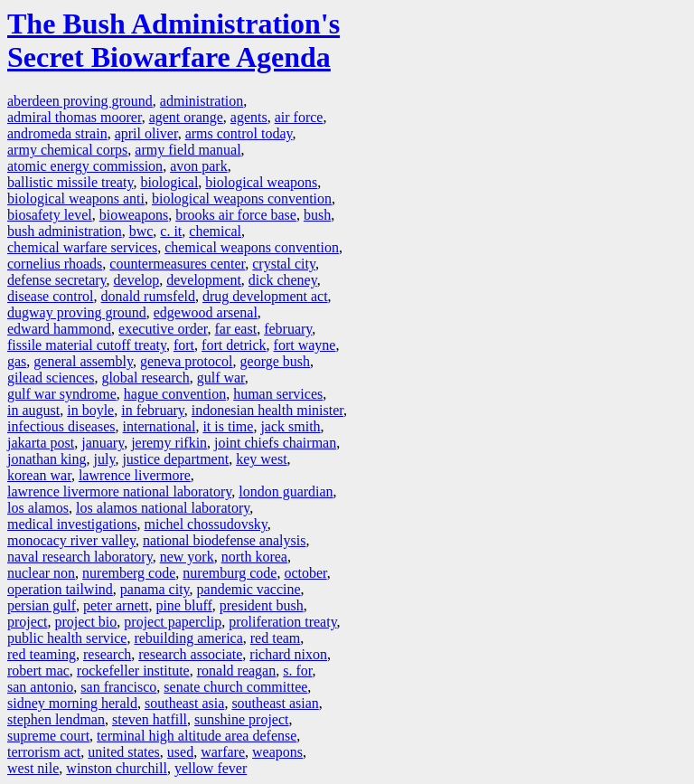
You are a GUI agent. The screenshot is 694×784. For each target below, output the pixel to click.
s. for (297, 671)
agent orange (186, 117)
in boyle (90, 410)
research (107, 654)
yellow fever (211, 768)
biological (169, 182)
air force (299, 117)
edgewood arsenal (206, 312)
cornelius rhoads (55, 264)
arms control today (239, 133)
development (204, 280)
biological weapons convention (242, 198)
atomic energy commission (85, 166)
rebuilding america (188, 638)
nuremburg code (230, 573)
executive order (163, 329)
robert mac (38, 671)
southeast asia (184, 703)
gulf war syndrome (62, 394)
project (27, 622)
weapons (277, 752)
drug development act (265, 296)
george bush (275, 361)
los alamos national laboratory (163, 508)
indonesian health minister (267, 410)
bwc (141, 231)
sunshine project (241, 719)
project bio (85, 622)
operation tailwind (60, 589)
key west (261, 459)
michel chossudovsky (206, 524)
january (103, 443)
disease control (51, 296)
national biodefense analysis (224, 540)
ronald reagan (237, 671)
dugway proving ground (77, 312)
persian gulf (42, 605)
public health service (67, 638)
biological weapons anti (76, 198)
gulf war (221, 378)
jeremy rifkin (169, 443)
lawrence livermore (135, 475)
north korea (254, 557)
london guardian (286, 491)
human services (278, 394)
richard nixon (288, 654)
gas (17, 361)
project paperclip (173, 622)
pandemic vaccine (249, 589)
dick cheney (283, 280)
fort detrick (234, 345)
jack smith (290, 426)
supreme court (48, 736)
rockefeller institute (133, 671)
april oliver (146, 133)
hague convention (175, 394)
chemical (215, 231)
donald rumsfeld (148, 296)
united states (124, 752)
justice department (175, 459)
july (105, 459)
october (305, 573)
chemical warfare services (82, 247)
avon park (199, 166)
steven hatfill (150, 719)
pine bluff (183, 605)
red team (276, 638)
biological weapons (261, 182)
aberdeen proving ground (80, 101)
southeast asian (275, 703)
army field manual (188, 150)
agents (249, 117)
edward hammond (59, 329)
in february (153, 410)
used (180, 752)
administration (202, 101)
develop (137, 280)
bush (317, 215)
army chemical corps (67, 150)
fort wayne (305, 345)
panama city (155, 589)
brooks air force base (236, 215)
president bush (262, 605)
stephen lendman (56, 719)
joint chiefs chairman (275, 443)
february (288, 329)
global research (145, 378)
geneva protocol (187, 361)
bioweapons (134, 215)
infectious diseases (61, 426)
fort (184, 345)
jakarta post (41, 443)
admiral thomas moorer (75, 117)
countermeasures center (177, 264)
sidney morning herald (72, 703)
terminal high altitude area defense (197, 736)
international (159, 426)
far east (236, 329)
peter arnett (116, 605)
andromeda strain (57, 133)
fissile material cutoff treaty (87, 345)
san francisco (118, 687)
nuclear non (41, 573)
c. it (171, 231)
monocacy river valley (71, 540)
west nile (33, 768)
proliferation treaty (282, 622)
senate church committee (235, 687)
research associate (190, 654)
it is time (228, 426)
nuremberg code (129, 573)
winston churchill (117, 768)
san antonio (40, 687)
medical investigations (72, 524)
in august (33, 410)
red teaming (42, 654)
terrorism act (44, 752)
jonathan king (47, 459)
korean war (39, 475)
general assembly (83, 361)
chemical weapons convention (252, 247)
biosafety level (50, 215)
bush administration (65, 231)
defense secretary (57, 280)
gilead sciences (51, 378)
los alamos (38, 508)
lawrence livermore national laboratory (119, 491)
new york (187, 557)
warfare (223, 752)
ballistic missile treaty (70, 182)
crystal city (284, 264)
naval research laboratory (80, 557)
